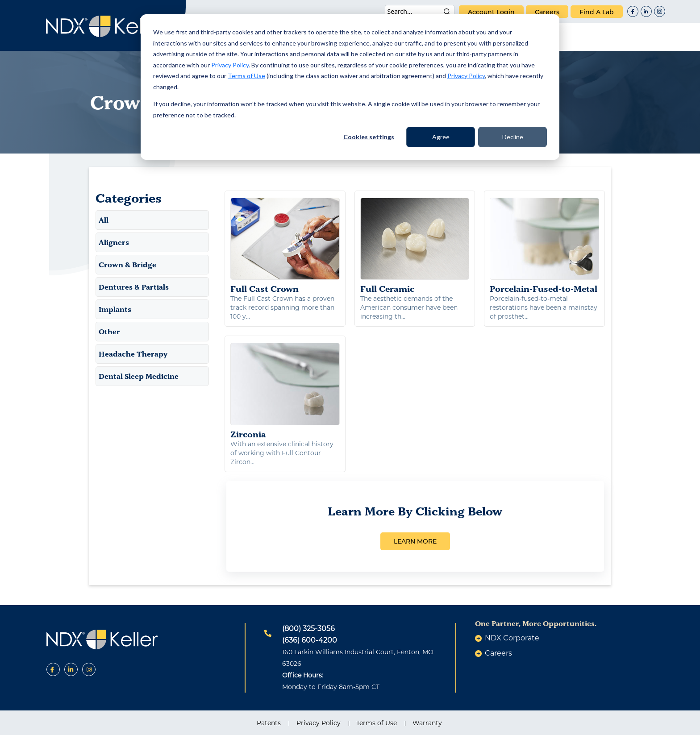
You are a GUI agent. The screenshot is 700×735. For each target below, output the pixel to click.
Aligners (114, 242)
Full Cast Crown (285, 246)
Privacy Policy (230, 65)
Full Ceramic (415, 246)
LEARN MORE (415, 541)
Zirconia (285, 391)
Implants (115, 309)
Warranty (427, 723)
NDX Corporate (512, 638)
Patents (269, 723)
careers (547, 12)
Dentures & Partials (134, 287)
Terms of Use (246, 76)
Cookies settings (369, 137)
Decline (513, 137)
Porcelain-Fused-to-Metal (544, 246)
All (104, 220)
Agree (441, 137)
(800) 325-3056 (308, 629)
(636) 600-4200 (310, 640)
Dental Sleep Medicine (139, 376)
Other (109, 332)
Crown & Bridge (127, 265)
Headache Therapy (133, 354)
